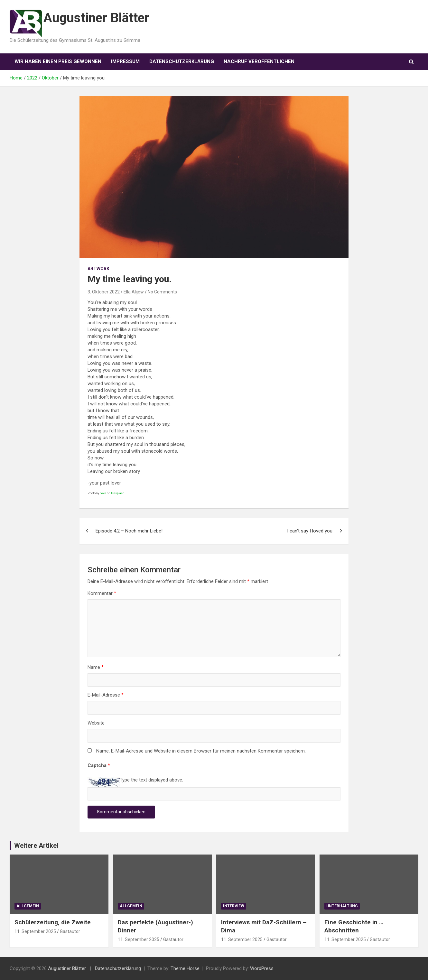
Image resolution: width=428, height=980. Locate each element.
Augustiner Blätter (96, 18)
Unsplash (118, 493)
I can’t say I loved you (310, 531)
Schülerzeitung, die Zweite (53, 922)
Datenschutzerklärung (182, 61)
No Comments (162, 292)
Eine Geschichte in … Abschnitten (354, 926)
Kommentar (102, 593)
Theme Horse (185, 968)
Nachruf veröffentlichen (259, 61)
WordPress (262, 968)
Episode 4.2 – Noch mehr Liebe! (129, 531)
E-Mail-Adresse (106, 695)
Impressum (125, 61)
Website (96, 723)
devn (103, 493)
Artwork (98, 269)
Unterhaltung (342, 906)
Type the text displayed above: (151, 780)
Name (96, 667)
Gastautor (70, 931)
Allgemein (28, 906)
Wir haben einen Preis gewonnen (58, 61)
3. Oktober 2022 (104, 292)
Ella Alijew (134, 292)
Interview (234, 906)
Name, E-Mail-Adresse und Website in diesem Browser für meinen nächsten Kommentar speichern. (201, 751)
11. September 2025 (35, 931)
